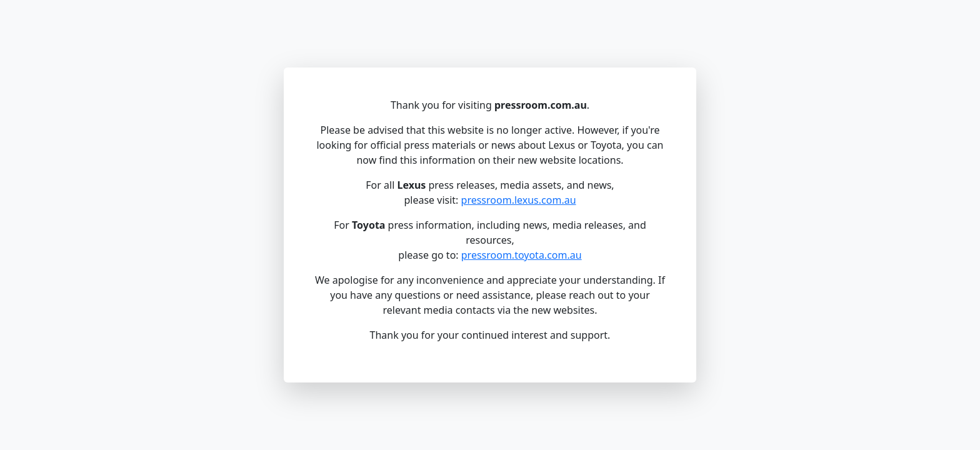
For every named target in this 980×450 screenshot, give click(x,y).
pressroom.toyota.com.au (522, 255)
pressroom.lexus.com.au (519, 200)
